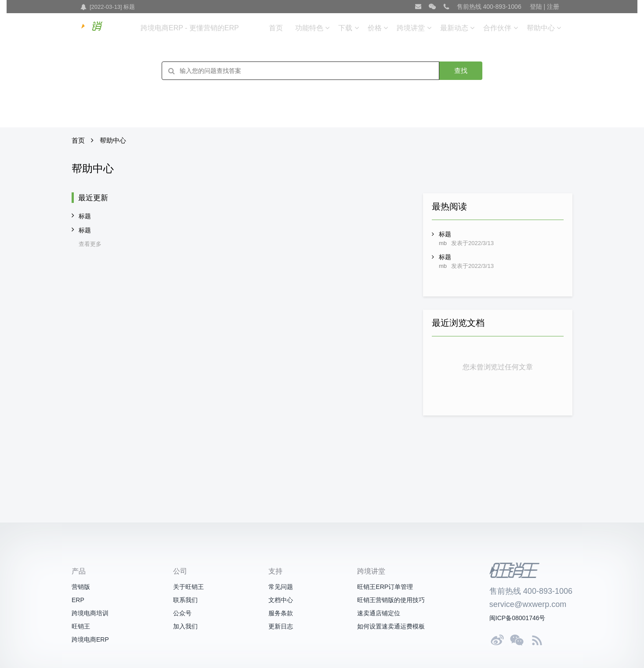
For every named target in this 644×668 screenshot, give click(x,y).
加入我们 (185, 626)
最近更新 (93, 198)
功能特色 (309, 28)
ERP (78, 600)
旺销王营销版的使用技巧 (391, 600)
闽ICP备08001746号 (517, 618)
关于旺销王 (188, 587)
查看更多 (90, 244)
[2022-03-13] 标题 (112, 7)
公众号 (182, 613)
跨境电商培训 (90, 613)
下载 (345, 28)
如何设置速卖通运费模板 (391, 626)
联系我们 (185, 600)
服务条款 (281, 613)
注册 (553, 7)
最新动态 (454, 28)
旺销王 (81, 626)
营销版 (81, 587)
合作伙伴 (497, 28)
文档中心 (281, 600)
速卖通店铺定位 (379, 613)
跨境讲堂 (411, 28)
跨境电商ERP (90, 639)
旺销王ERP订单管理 (385, 587)
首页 (276, 28)
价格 (375, 28)
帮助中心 (541, 28)
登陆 (536, 7)
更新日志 (281, 626)
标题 (85, 216)
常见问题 (281, 587)
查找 (461, 70)
